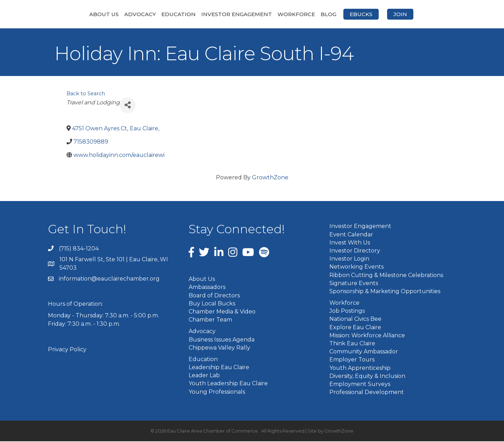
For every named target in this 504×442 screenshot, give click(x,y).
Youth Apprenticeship (360, 368)
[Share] (128, 106)
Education (141, 14)
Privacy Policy (67, 350)
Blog (366, 14)
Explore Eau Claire (355, 328)
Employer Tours (352, 360)
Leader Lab (204, 376)
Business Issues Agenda (222, 340)
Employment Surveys (360, 385)
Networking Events (356, 267)
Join (437, 14)
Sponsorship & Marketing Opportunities (385, 292)
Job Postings (347, 312)
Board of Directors (214, 296)
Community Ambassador (364, 352)
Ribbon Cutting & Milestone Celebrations (386, 275)
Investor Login (349, 259)
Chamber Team (210, 320)
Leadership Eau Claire (219, 368)
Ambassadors (207, 288)
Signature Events (354, 284)
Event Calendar (351, 235)
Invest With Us (350, 243)
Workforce (333, 14)
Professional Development (367, 393)
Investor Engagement (199, 14)
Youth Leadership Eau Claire (228, 384)
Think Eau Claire (352, 344)
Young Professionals (217, 392)
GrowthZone (270, 178)
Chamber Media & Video (222, 312)
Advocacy (103, 14)
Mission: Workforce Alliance (367, 336)
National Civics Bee (355, 320)
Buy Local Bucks (212, 304)
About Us (67, 14)
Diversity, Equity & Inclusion (367, 376)
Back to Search (86, 94)
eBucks (398, 14)
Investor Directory (355, 251)
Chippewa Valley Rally (219, 348)
